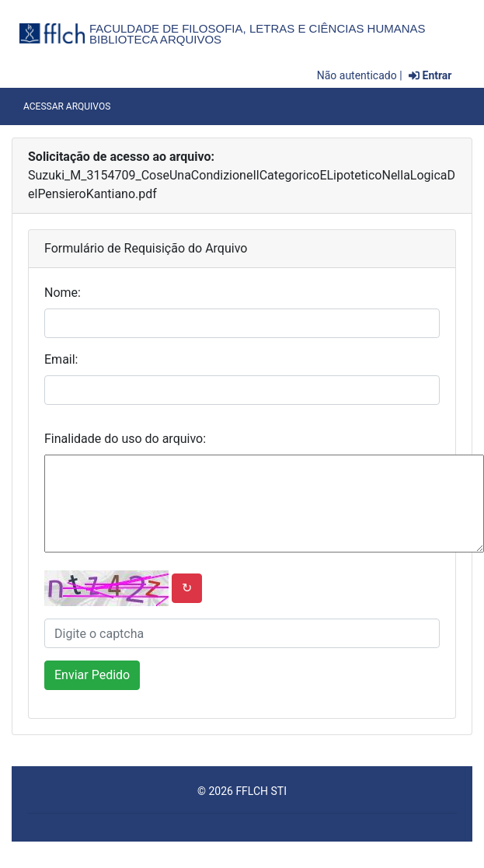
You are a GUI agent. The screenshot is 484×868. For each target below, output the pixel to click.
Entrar (430, 75)
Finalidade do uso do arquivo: (125, 439)
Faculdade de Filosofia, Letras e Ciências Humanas (258, 28)
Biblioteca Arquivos (155, 39)
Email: (61, 359)
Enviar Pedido (92, 675)
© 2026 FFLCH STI (242, 791)
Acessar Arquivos (67, 106)
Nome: (63, 293)
